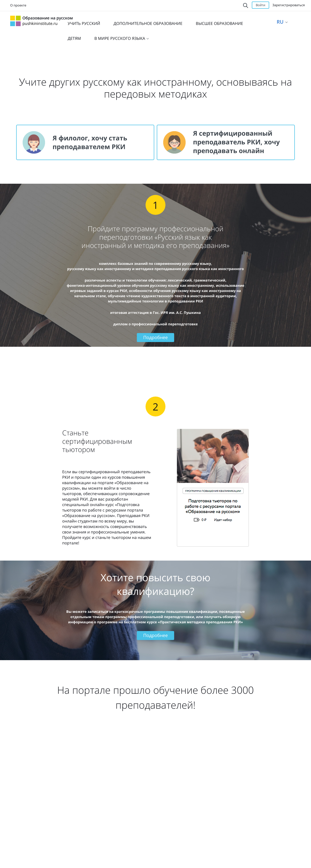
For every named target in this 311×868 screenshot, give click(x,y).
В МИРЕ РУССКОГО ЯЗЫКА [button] (122, 38)
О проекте (18, 5)
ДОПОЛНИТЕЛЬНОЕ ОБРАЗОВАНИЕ (148, 23)
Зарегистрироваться (289, 5)
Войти (260, 5)
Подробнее (156, 338)
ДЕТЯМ (74, 38)
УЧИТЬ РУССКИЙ (84, 23)
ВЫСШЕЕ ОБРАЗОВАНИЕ (219, 23)
